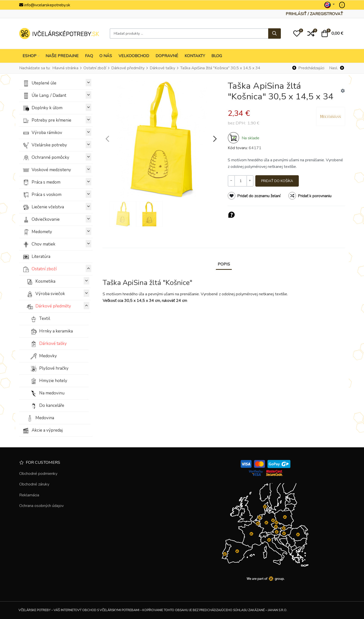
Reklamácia (29, 495)
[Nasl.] (336, 68)
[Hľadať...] (275, 34)
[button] (297, 34)
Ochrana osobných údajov (41, 506)
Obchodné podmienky (38, 474)
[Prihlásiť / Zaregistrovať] (314, 14)
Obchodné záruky (34, 484)
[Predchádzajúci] (308, 68)
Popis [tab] (224, 264)
